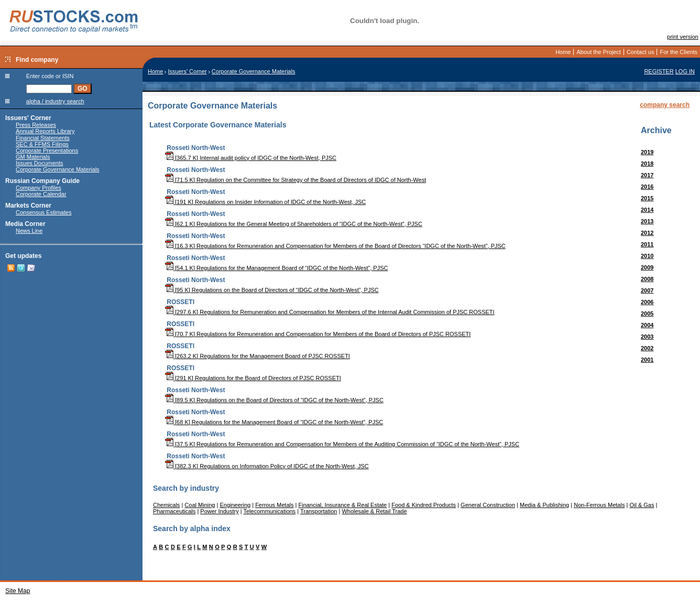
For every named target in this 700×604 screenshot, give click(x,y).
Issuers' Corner (28, 118)
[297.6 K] (182, 312)
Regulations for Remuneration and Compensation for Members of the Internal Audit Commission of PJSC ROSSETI (347, 312)
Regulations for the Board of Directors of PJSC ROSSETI (268, 378)
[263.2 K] (182, 356)
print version (683, 37)
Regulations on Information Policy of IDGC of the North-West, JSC (284, 466)
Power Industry (219, 511)
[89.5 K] (181, 400)
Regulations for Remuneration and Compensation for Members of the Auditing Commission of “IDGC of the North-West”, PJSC (358, 444)
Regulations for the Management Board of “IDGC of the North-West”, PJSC (292, 268)
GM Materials (33, 157)
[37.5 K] (181, 444)
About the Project (598, 52)
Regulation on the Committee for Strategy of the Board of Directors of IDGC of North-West (311, 180)
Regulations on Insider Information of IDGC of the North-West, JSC (280, 202)
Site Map (18, 591)
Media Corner (25, 224)
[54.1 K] (181, 268)
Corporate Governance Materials (58, 169)
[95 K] (178, 290)
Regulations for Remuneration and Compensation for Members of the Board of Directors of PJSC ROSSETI (333, 334)
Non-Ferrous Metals (599, 505)
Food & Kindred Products (424, 505)
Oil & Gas (642, 505)
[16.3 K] (181, 246)
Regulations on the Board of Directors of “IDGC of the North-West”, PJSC (285, 290)
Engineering (235, 505)
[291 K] (180, 378)
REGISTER (659, 71)
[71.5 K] (181, 180)
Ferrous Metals (274, 505)
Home (563, 52)
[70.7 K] (181, 334)
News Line (29, 231)
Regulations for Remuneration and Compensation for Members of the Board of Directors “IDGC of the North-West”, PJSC (351, 246)
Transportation (319, 511)
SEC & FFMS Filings (42, 144)
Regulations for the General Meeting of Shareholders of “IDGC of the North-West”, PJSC (309, 224)
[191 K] (180, 202)
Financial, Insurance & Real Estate (342, 505)
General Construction (488, 505)
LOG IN (685, 71)
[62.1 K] (181, 224)
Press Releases (36, 125)
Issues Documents (39, 163)
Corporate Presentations (47, 150)
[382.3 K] (182, 466)
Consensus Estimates (43, 212)
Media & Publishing (544, 505)
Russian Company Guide (42, 181)
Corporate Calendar (41, 194)
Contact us (641, 52)
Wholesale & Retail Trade (374, 511)
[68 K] (178, 422)
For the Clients (679, 52)
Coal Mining (200, 505)
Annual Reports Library (45, 131)
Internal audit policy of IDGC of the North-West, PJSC (268, 158)
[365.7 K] (182, 158)
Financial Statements (43, 138)
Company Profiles (39, 188)
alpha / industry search (55, 101)
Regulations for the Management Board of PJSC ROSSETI (275, 356)
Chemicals (166, 505)
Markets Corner (28, 206)
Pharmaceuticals (174, 511)
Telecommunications (269, 511)
